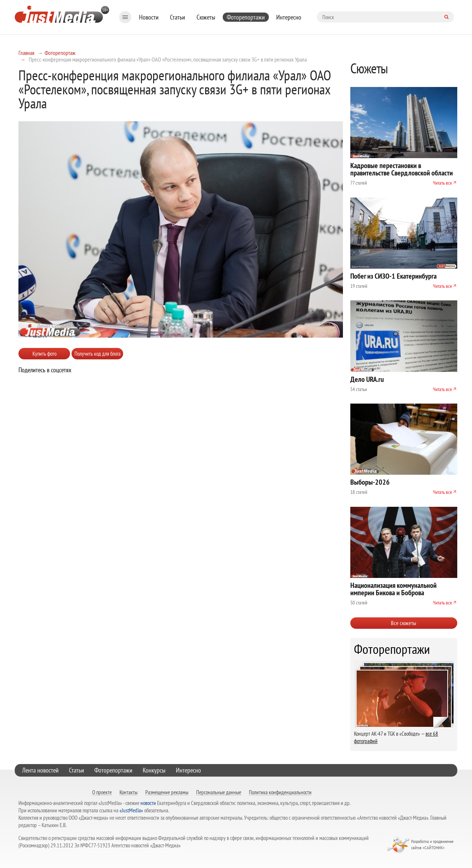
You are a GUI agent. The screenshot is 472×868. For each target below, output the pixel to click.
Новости (149, 17)
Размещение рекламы (167, 792)
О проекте (102, 792)
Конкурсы (154, 770)
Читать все (442, 183)
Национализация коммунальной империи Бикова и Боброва (393, 589)
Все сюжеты (404, 623)
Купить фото (44, 354)
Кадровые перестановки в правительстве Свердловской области (402, 169)
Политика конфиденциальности (280, 792)
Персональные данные (219, 792)
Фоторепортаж (60, 53)
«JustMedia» (131, 810)
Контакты (129, 792)
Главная (26, 53)
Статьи (178, 17)
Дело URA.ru (367, 379)
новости (148, 803)
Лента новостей (40, 770)
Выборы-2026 (370, 482)
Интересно (289, 17)
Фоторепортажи (246, 17)
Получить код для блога (98, 354)
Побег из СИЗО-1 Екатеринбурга (393, 276)
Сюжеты (206, 17)
